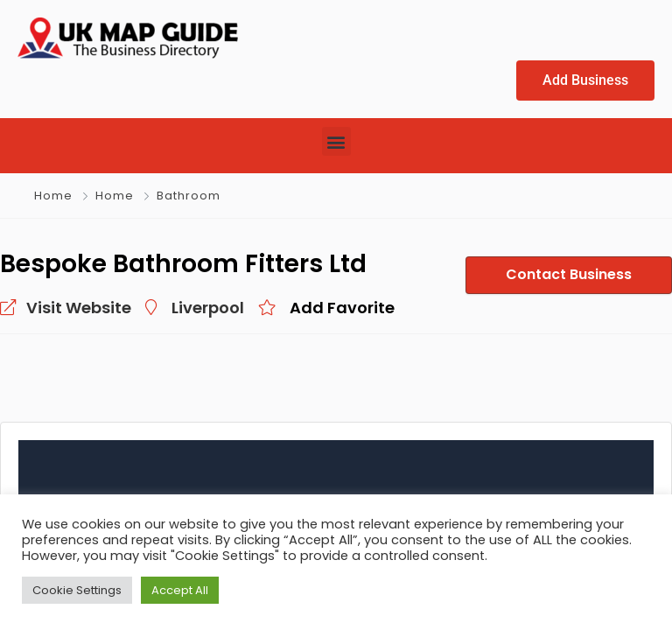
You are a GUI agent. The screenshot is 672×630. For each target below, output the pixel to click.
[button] (336, 141)
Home (53, 196)
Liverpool (208, 308)
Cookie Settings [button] (77, 590)
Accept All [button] (180, 590)
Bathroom (189, 196)
